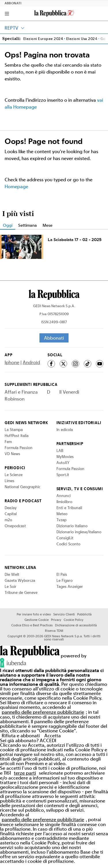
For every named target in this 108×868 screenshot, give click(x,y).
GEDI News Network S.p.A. (54, 306)
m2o (8, 520)
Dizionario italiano (72, 526)
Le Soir (11, 586)
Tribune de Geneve (21, 592)
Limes (10, 481)
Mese (48, 225)
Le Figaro (65, 580)
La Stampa (14, 430)
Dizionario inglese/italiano (79, 532)
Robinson (15, 399)
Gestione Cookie (37, 620)
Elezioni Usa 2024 (82, 39)
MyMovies (65, 457)
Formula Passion (19, 448)
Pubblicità (84, 614)
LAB (60, 451)
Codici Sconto (68, 544)
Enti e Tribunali (69, 508)
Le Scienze (14, 475)
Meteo (62, 514)
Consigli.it (65, 538)
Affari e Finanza (21, 392)
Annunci (64, 496)
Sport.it (63, 475)
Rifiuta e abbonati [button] (21, 736)
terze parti (25, 773)
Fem (8, 442)
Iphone (12, 362)
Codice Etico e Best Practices (32, 625)
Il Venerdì (69, 392)
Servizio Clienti (64, 614)
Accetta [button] (53, 736)
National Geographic (22, 487)
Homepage (16, 186)
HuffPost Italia (17, 436)
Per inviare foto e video (34, 614)
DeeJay (11, 508)
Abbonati (13, 3)
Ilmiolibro (64, 502)
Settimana (28, 225)
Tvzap (61, 520)
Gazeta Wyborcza (20, 580)
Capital (11, 514)
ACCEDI (48, 740)
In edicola (65, 430)
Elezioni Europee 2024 (43, 39)
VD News (12, 454)
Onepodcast (15, 526)
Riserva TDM (54, 631)
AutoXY (63, 463)
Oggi (8, 225)
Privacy (56, 620)
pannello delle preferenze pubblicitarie (43, 712)
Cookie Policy (74, 620)
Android (31, 362)
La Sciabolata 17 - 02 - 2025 (75, 239)
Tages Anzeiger (70, 586)
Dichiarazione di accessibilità (76, 625)
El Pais (62, 574)
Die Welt (12, 574)
